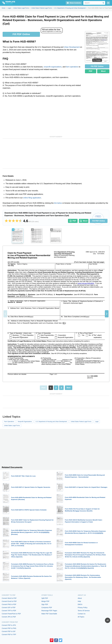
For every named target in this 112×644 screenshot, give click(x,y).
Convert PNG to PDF (9, 604)
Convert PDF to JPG (9, 625)
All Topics (81, 617)
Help (79, 601)
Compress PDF (47, 607)
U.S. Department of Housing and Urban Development (51, 422)
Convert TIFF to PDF (9, 611)
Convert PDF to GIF (9, 631)
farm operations (72, 67)
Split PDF (45, 598)
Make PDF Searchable (49, 614)
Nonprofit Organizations (25, 422)
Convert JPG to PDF (9, 617)
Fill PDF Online (21, 34)
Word (103, 71)
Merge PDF (45, 601)
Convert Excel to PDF (9, 601)
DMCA (80, 604)
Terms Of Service (84, 611)
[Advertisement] (43, 116)
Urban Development (72, 47)
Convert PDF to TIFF (9, 634)
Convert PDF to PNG (9, 628)
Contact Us (82, 614)
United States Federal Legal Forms (81, 422)
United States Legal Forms (12, 426)
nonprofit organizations (53, 67)
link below (58, 203)
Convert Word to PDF (9, 598)
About (80, 598)
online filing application (32, 198)
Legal (97, 422)
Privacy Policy (83, 607)
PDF (91, 71)
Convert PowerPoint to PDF (11, 614)
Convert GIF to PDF (9, 607)
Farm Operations (9, 422)
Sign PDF (45, 604)
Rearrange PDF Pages (49, 611)
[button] (107, 314)
